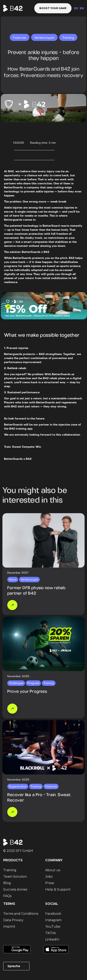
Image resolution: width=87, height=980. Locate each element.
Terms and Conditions (21, 914)
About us (53, 870)
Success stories (15, 889)
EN (82, 8)
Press (50, 883)
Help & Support (58, 889)
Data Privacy (13, 920)
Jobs (49, 877)
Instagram (53, 920)
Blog (7, 883)
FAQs (7, 896)
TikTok (51, 933)
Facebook (53, 914)
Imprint (9, 927)
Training (10, 870)
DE (76, 8)
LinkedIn (52, 939)
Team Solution (15, 877)
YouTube (53, 927)
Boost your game (53, 8)
